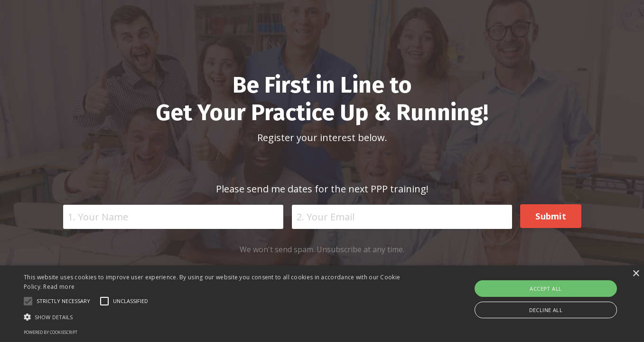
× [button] (636, 274)
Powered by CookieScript (51, 332)
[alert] (322, 304)
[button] (218, 317)
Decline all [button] (546, 310)
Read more (59, 287)
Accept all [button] (546, 289)
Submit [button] (551, 216)
